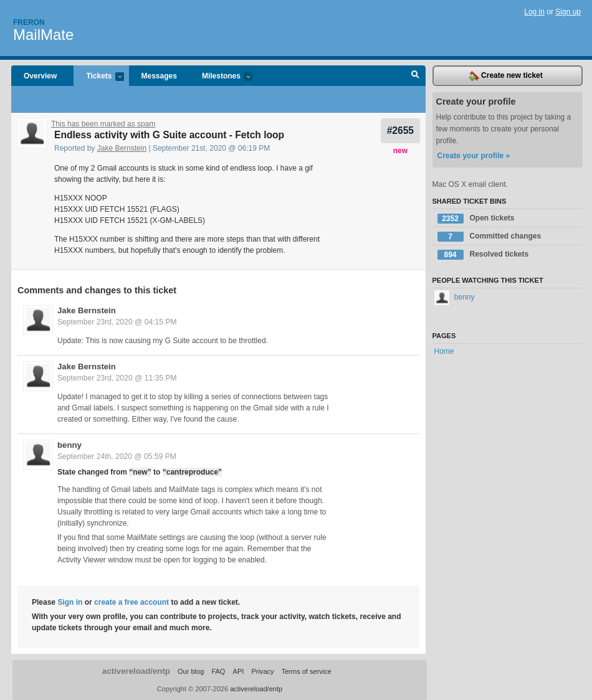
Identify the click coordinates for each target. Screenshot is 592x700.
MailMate (43, 35)
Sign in (70, 602)
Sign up (568, 12)
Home (444, 351)
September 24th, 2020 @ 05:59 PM (117, 456)
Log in (534, 12)
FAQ (218, 671)
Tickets (98, 77)
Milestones (221, 77)
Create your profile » (474, 156)
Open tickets (476, 219)
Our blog (191, 671)
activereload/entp (136, 671)
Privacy (262, 671)
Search (415, 76)
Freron (29, 22)
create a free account (131, 602)
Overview (40, 76)
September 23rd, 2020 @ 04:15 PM (117, 322)
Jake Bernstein (122, 148)
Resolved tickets (483, 255)
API (239, 671)
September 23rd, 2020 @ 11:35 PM (117, 378)
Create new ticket (506, 76)
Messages (159, 76)
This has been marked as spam (103, 124)
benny (69, 445)
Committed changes (489, 237)
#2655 (400, 130)
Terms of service (307, 671)
